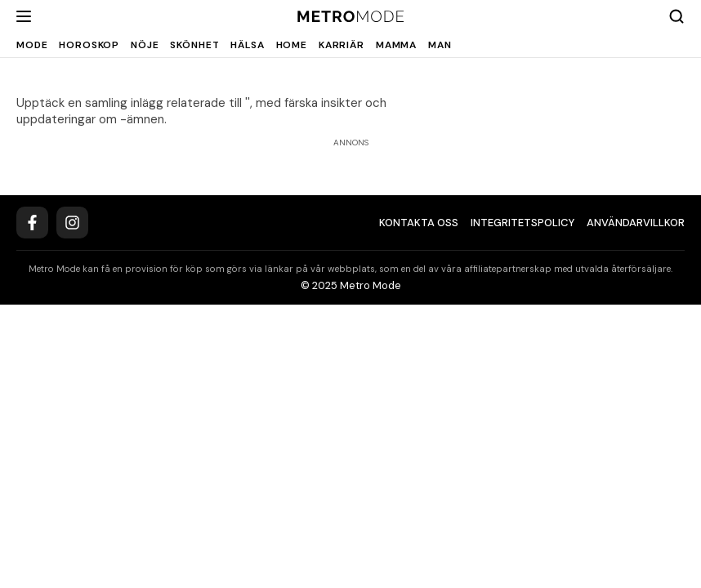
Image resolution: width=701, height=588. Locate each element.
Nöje (145, 45)
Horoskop (89, 45)
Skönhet (194, 45)
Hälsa (247, 45)
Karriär (342, 45)
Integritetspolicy (522, 223)
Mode (32, 45)
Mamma (396, 45)
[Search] (676, 16)
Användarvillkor (636, 223)
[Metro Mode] (351, 17)
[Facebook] (32, 223)
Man (440, 45)
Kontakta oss (419, 223)
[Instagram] (72, 223)
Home (292, 45)
